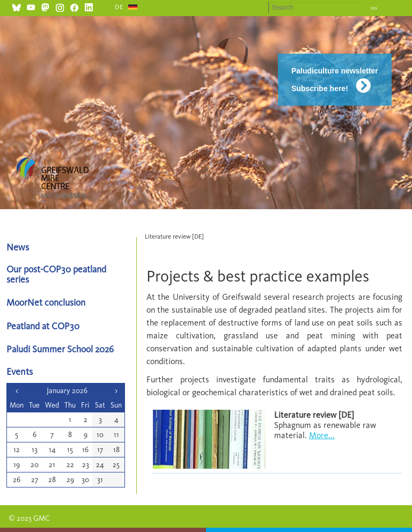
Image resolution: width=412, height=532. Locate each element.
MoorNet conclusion (46, 302)
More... (322, 435)
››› (374, 8)
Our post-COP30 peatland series (56, 274)
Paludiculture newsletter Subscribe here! (335, 80)
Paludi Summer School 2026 (60, 349)
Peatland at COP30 (43, 326)
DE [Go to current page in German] (119, 7)
